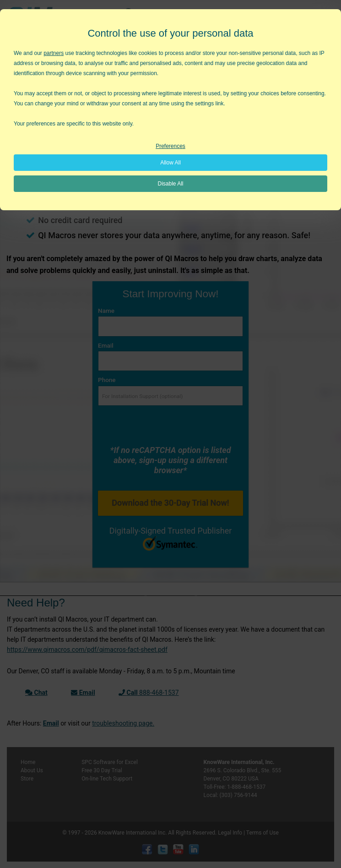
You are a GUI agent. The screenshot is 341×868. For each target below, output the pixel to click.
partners (54, 53)
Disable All (170, 184)
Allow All (170, 163)
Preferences (170, 146)
